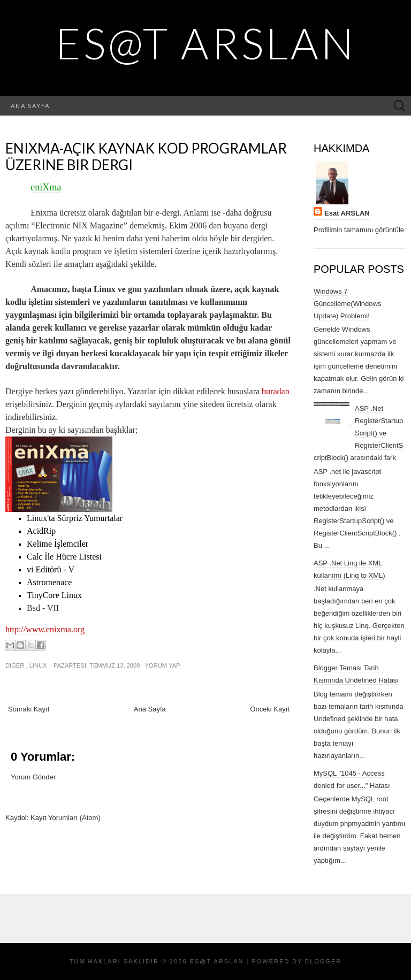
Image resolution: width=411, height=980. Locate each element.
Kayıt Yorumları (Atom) (66, 818)
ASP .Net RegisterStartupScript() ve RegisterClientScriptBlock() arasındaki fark (358, 433)
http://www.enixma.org (45, 629)
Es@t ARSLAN (206, 43)
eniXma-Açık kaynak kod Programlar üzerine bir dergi (146, 156)
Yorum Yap (163, 665)
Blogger (323, 961)
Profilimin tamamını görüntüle (359, 230)
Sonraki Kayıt (29, 709)
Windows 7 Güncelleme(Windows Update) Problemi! (347, 304)
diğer (15, 665)
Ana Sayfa (30, 106)
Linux (38, 665)
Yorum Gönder (33, 777)
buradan (276, 391)
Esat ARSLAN (347, 213)
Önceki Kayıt (270, 709)
